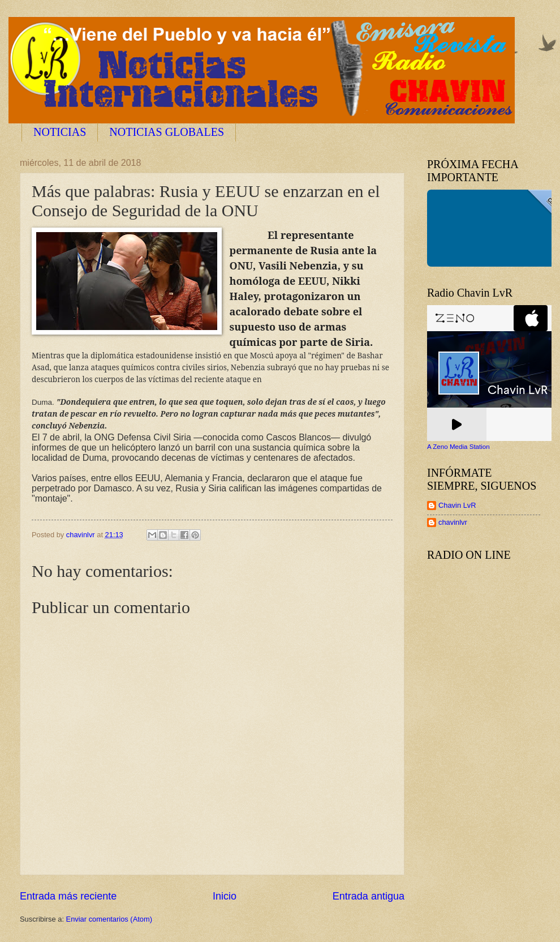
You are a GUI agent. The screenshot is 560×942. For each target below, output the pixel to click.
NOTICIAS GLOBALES (167, 132)
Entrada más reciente (68, 896)
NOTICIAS (60, 132)
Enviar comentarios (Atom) (109, 919)
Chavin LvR (457, 505)
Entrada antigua (369, 896)
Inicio (225, 896)
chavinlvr (453, 522)
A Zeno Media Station (458, 447)
